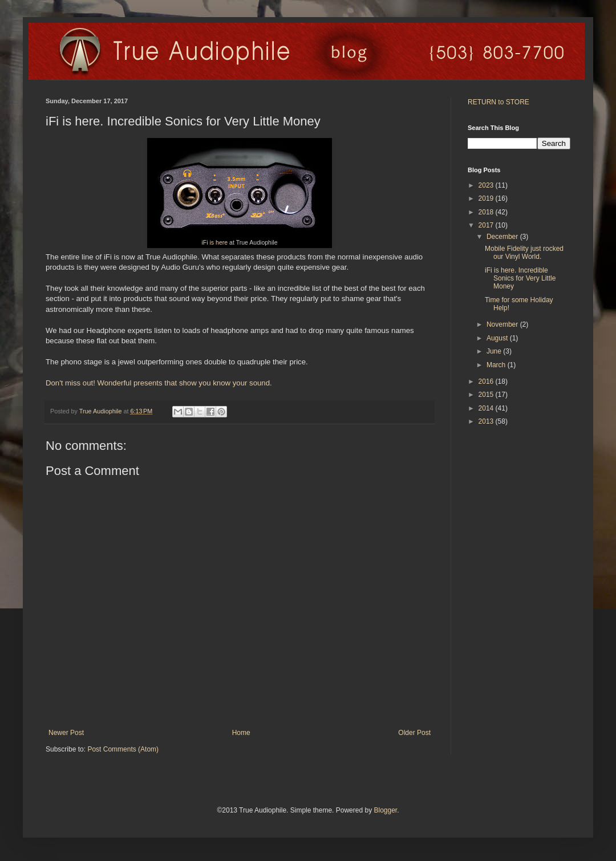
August (498, 338)
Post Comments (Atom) (123, 749)
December (503, 237)
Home (241, 733)
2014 (487, 408)
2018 (487, 212)
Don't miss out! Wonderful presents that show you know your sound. (159, 383)
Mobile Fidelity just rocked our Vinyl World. (524, 253)
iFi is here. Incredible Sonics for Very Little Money (520, 279)
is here (218, 242)
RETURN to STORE (499, 102)
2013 (487, 421)
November (503, 324)
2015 (487, 395)
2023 (487, 185)
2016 (487, 381)
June (495, 351)
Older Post (414, 733)
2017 (487, 225)
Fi (206, 242)
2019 (487, 198)
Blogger (385, 810)
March (497, 365)
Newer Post (66, 733)
